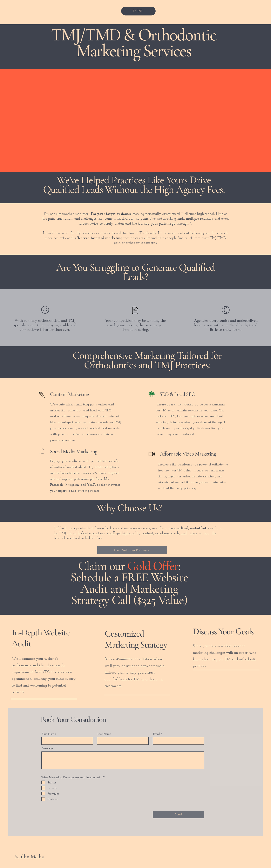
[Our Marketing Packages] (132, 550)
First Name (49, 734)
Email (157, 734)
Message (48, 748)
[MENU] (138, 11)
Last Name (104, 734)
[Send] (178, 815)
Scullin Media (29, 857)
